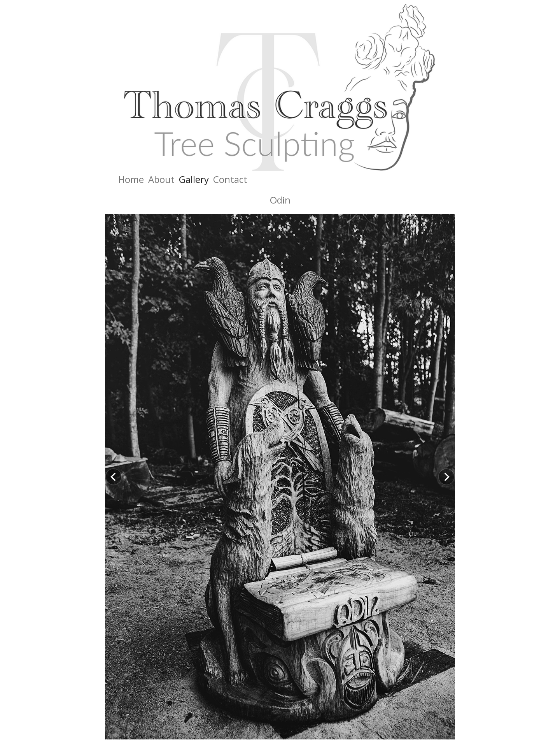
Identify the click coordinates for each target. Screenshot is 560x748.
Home (131, 179)
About (161, 179)
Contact (230, 179)
